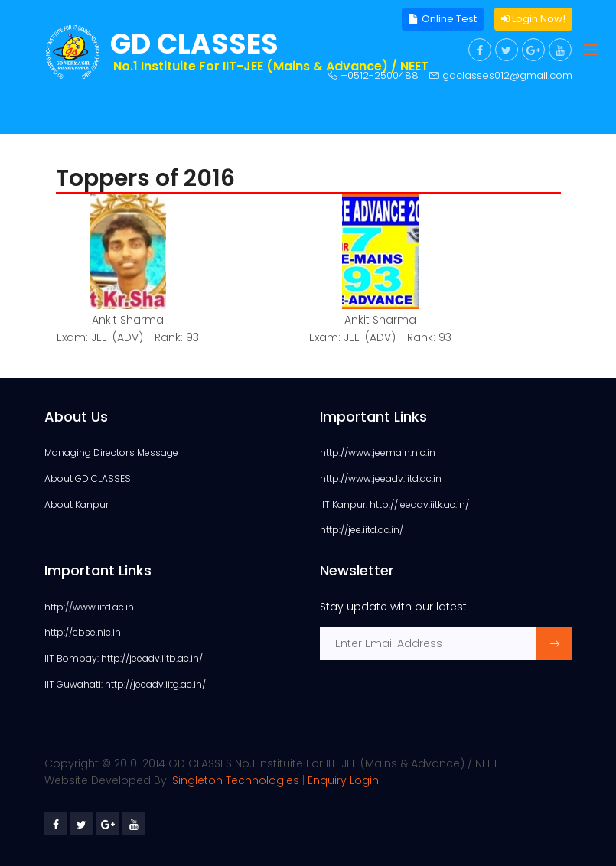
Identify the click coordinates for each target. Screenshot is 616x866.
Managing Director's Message (111, 453)
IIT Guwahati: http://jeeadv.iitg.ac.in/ (125, 684)
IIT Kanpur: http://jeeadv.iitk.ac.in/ (394, 505)
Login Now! (533, 19)
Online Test (443, 19)
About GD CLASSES (88, 479)
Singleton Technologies (236, 780)
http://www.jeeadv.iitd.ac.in (381, 479)
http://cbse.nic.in (83, 632)
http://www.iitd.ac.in (89, 607)
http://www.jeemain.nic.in (378, 453)
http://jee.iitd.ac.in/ (362, 530)
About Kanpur (77, 505)
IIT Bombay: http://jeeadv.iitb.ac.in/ (124, 658)
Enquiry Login (343, 780)
